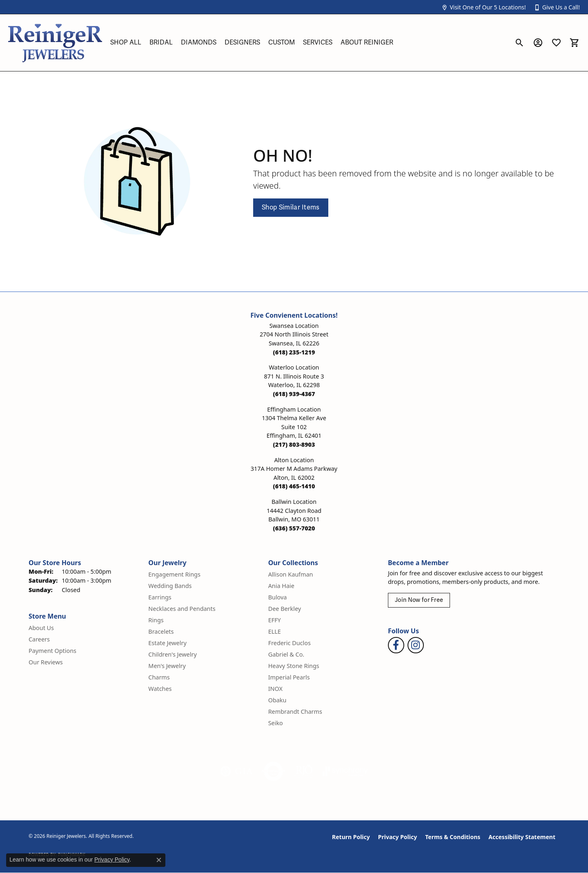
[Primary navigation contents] (308, 43)
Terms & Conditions (453, 837)
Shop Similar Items (291, 207)
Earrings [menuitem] (160, 597)
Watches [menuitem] (160, 689)
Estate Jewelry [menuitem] (167, 643)
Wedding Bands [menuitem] (170, 586)
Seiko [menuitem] (276, 723)
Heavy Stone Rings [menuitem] (294, 666)
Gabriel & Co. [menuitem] (286, 654)
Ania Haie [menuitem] (281, 586)
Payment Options (52, 651)
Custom (282, 42)
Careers (39, 639)
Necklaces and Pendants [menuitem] (182, 609)
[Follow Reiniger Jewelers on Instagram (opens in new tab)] (416, 645)
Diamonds (199, 42)
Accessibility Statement (522, 837)
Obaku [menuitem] (277, 700)
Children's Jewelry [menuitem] (172, 654)
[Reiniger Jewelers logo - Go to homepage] (55, 43)
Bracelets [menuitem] (161, 631)
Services (318, 42)
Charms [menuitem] (159, 677)
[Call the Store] (294, 352)
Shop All (126, 42)
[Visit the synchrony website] (345, 771)
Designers (242, 42)
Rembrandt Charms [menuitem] (295, 712)
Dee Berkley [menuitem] (285, 609)
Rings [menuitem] (156, 620)
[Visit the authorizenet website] (274, 771)
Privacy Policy (398, 837)
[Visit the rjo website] (304, 771)
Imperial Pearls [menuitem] (289, 677)
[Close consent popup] (159, 860)
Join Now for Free (419, 600)
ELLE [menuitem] (275, 631)
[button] (483, 7)
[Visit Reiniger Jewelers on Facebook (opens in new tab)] (396, 645)
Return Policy (351, 837)
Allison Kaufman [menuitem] (291, 574)
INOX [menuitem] (275, 689)
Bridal (161, 42)
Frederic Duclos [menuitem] (290, 643)
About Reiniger (367, 42)
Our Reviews (46, 662)
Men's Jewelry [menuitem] (167, 666)
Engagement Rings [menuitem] (174, 574)
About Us (41, 628)
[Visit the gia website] (236, 771)
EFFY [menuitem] (275, 620)
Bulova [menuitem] (278, 597)
